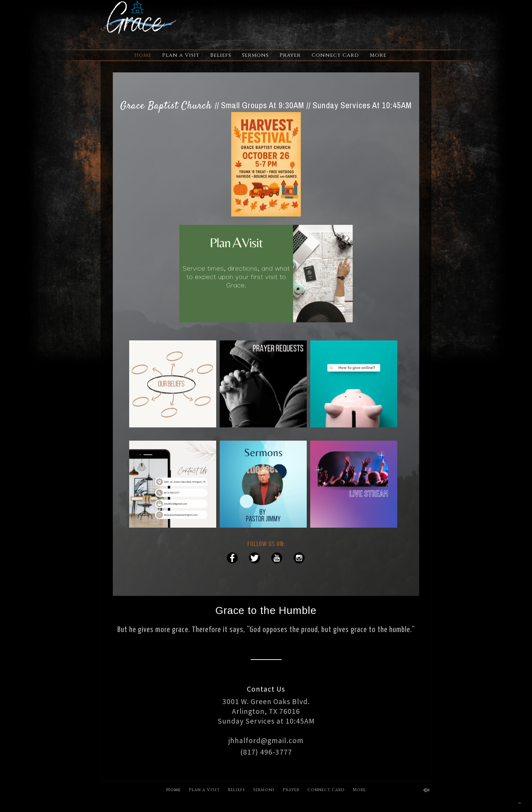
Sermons (255, 55)
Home (143, 55)
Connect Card (335, 55)
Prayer (290, 55)
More (378, 55)
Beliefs (221, 55)
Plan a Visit (181, 55)
